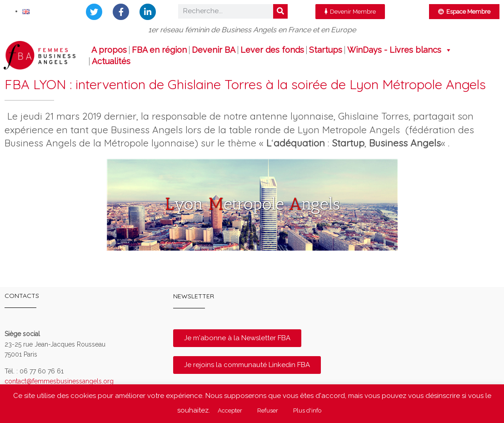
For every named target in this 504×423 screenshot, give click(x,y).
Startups (326, 50)
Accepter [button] (230, 410)
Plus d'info (307, 410)
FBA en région (159, 50)
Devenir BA (214, 50)
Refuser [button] (268, 410)
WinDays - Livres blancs (400, 50)
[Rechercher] (280, 11)
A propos (109, 50)
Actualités (111, 61)
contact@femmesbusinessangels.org (59, 381)
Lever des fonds (272, 50)
